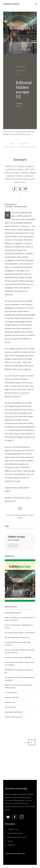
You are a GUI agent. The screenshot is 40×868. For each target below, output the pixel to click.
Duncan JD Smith (12, 417)
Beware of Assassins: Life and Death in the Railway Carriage (18, 686)
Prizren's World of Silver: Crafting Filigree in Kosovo (19, 626)
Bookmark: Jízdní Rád (11, 698)
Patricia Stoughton (21, 413)
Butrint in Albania (12, 339)
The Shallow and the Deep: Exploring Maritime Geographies (20, 679)
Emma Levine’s (20, 434)
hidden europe (22, 207)
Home (12, 144)
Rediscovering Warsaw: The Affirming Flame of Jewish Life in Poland (20, 619)
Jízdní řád (17, 362)
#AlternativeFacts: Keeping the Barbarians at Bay (19, 671)
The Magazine (22, 144)
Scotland (21, 427)
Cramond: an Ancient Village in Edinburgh (18, 658)
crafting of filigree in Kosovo (19, 437)
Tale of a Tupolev (10, 707)
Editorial (9, 207)
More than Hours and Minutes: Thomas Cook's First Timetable (19, 664)
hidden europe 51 (10, 147)
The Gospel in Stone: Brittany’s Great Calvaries (20, 633)
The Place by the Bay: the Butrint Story (17, 638)
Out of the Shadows (11, 693)
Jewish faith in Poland (13, 250)
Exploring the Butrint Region (14, 712)
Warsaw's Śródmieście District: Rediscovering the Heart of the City (20, 651)
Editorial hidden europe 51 (13, 613)
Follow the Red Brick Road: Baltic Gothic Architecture (18, 644)
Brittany (11, 427)
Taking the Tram (10, 702)
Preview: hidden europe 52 (13, 717)
